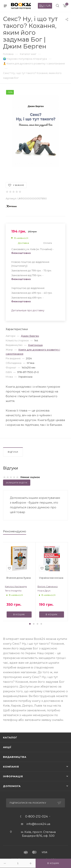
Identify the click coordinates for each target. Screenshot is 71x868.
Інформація (13, 776)
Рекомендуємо (15, 531)
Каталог (10, 737)
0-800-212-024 (36, 817)
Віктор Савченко (48, 586)
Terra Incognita (13, 591)
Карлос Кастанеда (16, 586)
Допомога (12, 786)
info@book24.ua (38, 824)
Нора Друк (44, 591)
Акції (7, 747)
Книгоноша (35, 345)
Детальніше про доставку (28, 310)
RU (41, 6)
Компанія (11, 767)
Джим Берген (30, 336)
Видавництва (15, 757)
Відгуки (13, 452)
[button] (30, 624)
